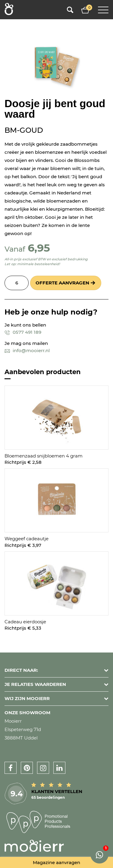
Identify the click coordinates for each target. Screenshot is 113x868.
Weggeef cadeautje (27, 539)
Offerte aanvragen (62, 283)
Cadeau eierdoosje (25, 622)
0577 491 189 (23, 332)
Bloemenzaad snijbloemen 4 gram (44, 456)
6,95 (39, 248)
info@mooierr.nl (27, 350)
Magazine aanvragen (56, 862)
